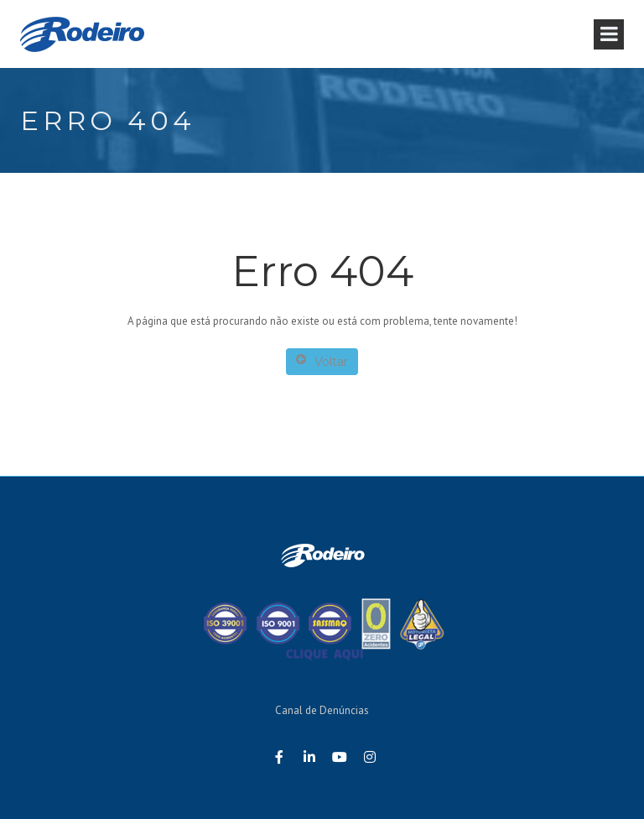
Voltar (322, 361)
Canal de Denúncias (322, 710)
